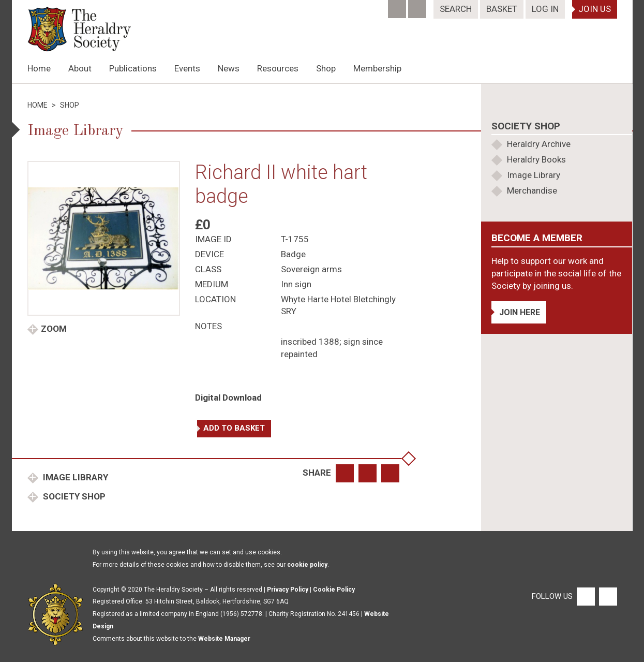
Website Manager (224, 639)
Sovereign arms (311, 269)
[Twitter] (418, 6)
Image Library (74, 477)
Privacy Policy (288, 590)
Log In (545, 9)
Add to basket (234, 428)
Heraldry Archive (539, 144)
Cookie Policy (334, 590)
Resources (278, 68)
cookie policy (307, 565)
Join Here (520, 312)
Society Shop (73, 496)
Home (39, 68)
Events (187, 68)
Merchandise (532, 190)
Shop (326, 68)
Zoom (54, 329)
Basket (502, 9)
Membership (377, 68)
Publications (133, 68)
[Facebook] (398, 6)
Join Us (595, 9)
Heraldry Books (536, 159)
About (80, 68)
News (229, 68)
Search (456, 9)
